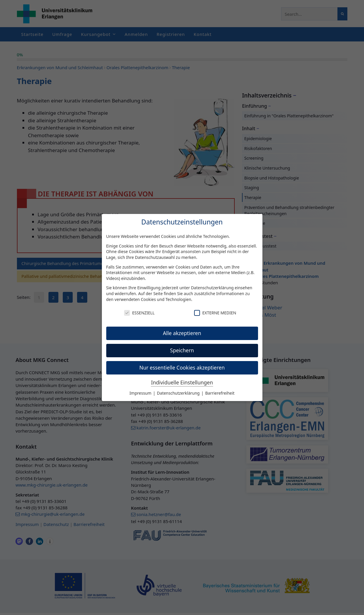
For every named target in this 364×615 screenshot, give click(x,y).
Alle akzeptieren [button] (182, 333)
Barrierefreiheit (220, 393)
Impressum (141, 393)
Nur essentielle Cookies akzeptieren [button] (182, 367)
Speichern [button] (182, 350)
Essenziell (139, 313)
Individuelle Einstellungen (182, 382)
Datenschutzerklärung (212, 288)
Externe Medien (215, 313)
